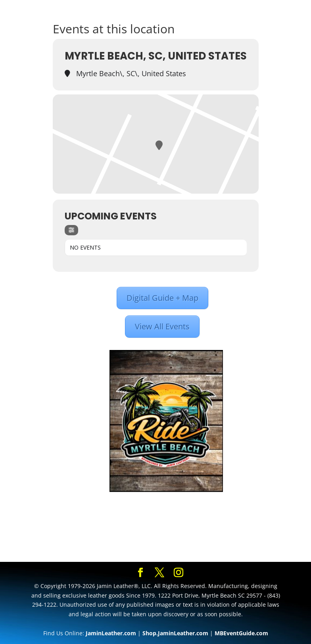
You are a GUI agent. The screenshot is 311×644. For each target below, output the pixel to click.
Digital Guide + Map (162, 298)
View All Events (162, 326)
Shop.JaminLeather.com (175, 633)
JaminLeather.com (111, 633)
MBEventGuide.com (241, 633)
